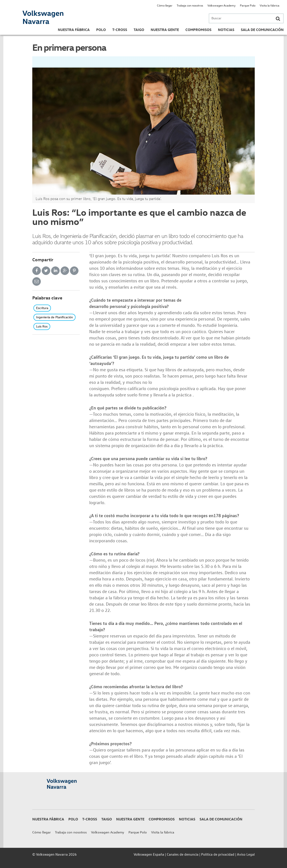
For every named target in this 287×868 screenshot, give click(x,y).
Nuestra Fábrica (74, 30)
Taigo (139, 30)
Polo (101, 30)
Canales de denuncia (183, 854)
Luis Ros (42, 326)
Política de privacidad (218, 854)
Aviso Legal (246, 854)
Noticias (226, 30)
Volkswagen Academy (222, 5)
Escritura (42, 308)
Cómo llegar (165, 5)
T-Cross (120, 30)
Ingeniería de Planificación (54, 317)
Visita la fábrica (270, 5)
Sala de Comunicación (262, 30)
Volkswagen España (149, 854)
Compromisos (198, 30)
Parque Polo (248, 5)
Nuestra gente (165, 30)
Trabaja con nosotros (190, 5)
